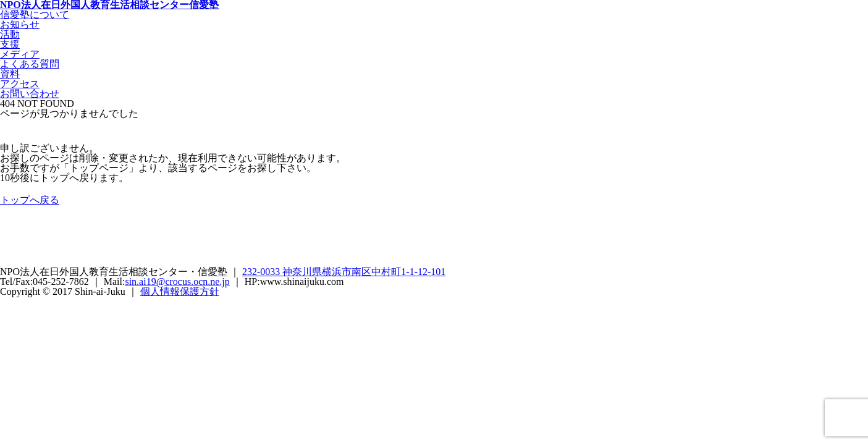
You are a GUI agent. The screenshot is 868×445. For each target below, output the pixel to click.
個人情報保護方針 (180, 291)
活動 (10, 34)
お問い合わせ (30, 94)
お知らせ (20, 24)
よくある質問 (30, 64)
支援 (10, 44)
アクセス (20, 84)
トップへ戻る (30, 200)
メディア (20, 54)
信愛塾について (35, 15)
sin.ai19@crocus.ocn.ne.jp (177, 282)
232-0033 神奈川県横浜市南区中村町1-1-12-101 (344, 272)
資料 (10, 74)
